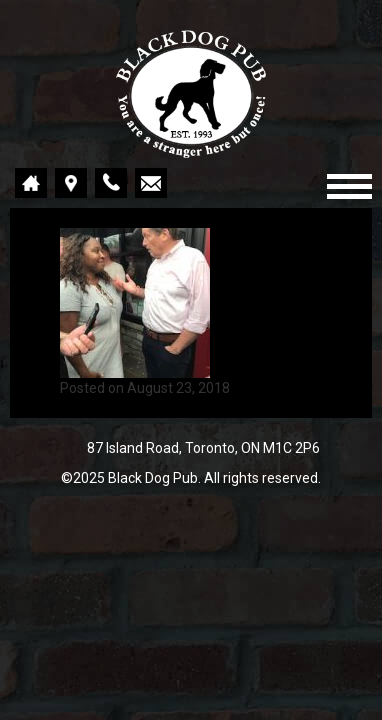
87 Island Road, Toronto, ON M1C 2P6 (203, 448)
